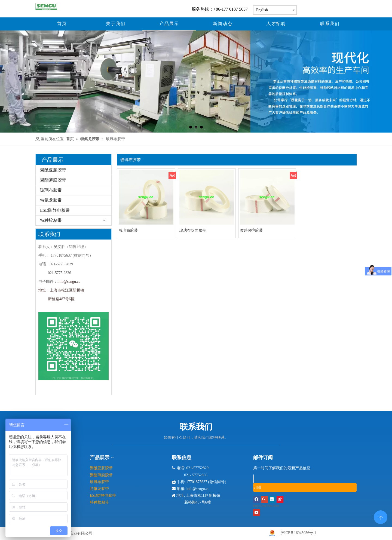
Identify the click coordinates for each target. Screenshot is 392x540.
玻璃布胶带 (51, 190)
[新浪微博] (305, 503)
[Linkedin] (273, 499)
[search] (253, 479)
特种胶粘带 (51, 220)
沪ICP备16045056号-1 (298, 533)
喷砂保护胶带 (251, 230)
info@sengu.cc (69, 282)
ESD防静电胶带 (55, 210)
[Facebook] (257, 499)
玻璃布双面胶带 (193, 230)
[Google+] (265, 499)
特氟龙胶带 (51, 200)
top (381, 517)
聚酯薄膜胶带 (53, 180)
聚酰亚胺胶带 (53, 170)
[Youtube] (257, 512)
